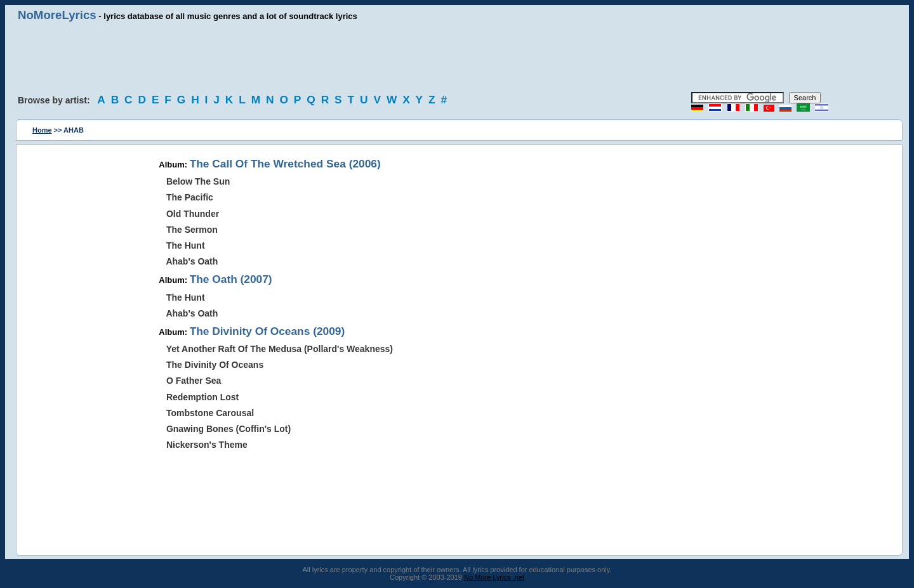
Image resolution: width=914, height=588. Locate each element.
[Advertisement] (457, 57)
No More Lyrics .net (494, 577)
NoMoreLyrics (57, 15)
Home (42, 130)
